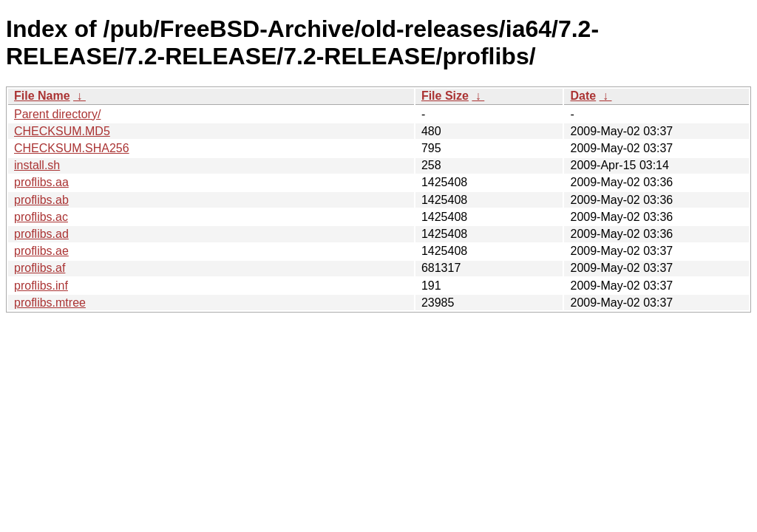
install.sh (37, 165)
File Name (42, 96)
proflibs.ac (41, 217)
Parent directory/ (57, 114)
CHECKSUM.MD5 (62, 131)
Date (583, 96)
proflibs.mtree (50, 303)
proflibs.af (40, 268)
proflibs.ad (41, 234)
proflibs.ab (41, 200)
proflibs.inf (41, 286)
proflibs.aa (41, 182)
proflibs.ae (41, 251)
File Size (445, 96)
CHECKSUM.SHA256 (72, 148)
